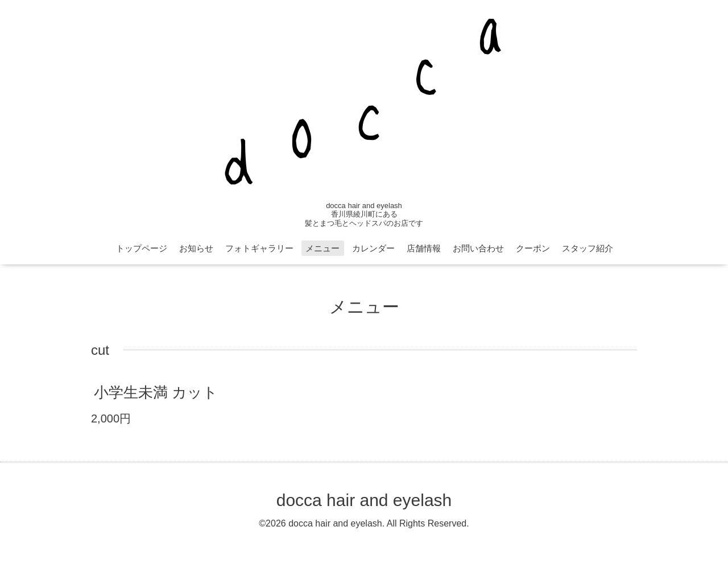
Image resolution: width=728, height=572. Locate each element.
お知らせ (196, 248)
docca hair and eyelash (364, 500)
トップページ (142, 248)
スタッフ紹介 (588, 248)
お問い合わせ (478, 248)
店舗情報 (424, 248)
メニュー (322, 248)
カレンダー (373, 248)
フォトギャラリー (259, 248)
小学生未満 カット (156, 392)
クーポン (533, 248)
